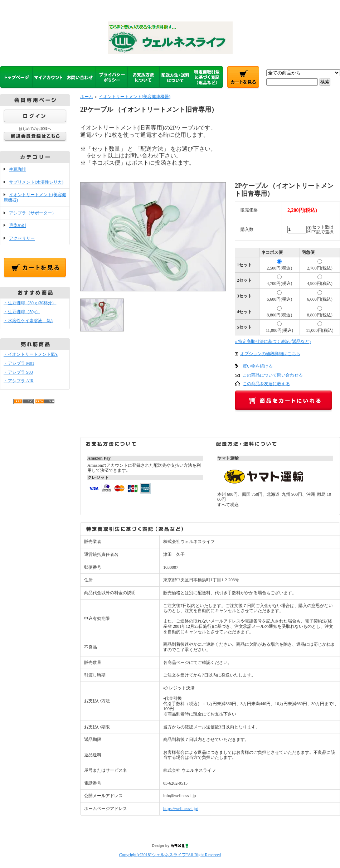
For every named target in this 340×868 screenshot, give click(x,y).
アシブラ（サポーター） (33, 213)
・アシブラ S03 (18, 372)
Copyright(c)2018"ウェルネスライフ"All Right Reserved (170, 855)
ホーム (87, 97)
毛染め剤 (18, 226)
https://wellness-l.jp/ (181, 809)
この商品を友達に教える (266, 384)
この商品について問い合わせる (273, 375)
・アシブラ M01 (19, 363)
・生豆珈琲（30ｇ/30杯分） (30, 303)
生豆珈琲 (18, 169)
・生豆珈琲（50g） (22, 312)
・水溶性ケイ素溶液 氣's (28, 321)
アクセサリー (22, 238)
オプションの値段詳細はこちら (270, 354)
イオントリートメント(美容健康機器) (135, 97)
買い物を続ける (258, 366)
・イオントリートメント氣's (31, 354)
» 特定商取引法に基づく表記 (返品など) (273, 341)
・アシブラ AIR (19, 381)
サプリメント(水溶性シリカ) (36, 182)
